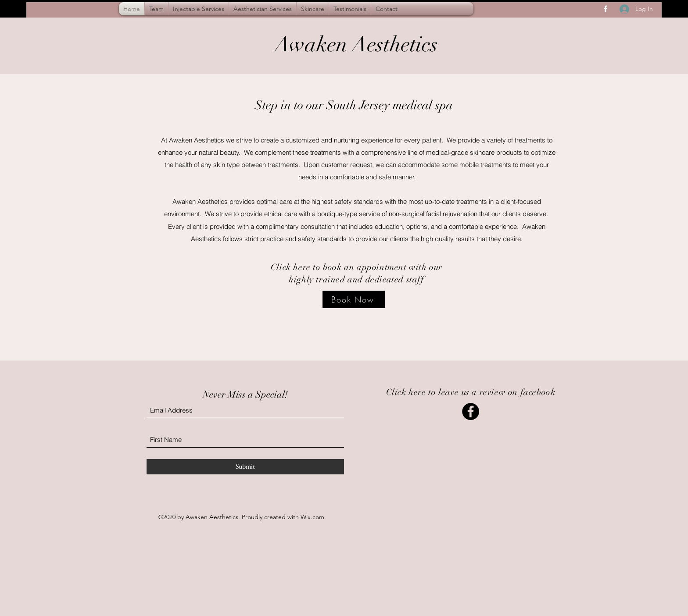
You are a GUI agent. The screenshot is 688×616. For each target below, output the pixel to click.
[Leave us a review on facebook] (471, 411)
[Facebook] (606, 9)
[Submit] (245, 467)
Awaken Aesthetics (356, 45)
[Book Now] (354, 299)
